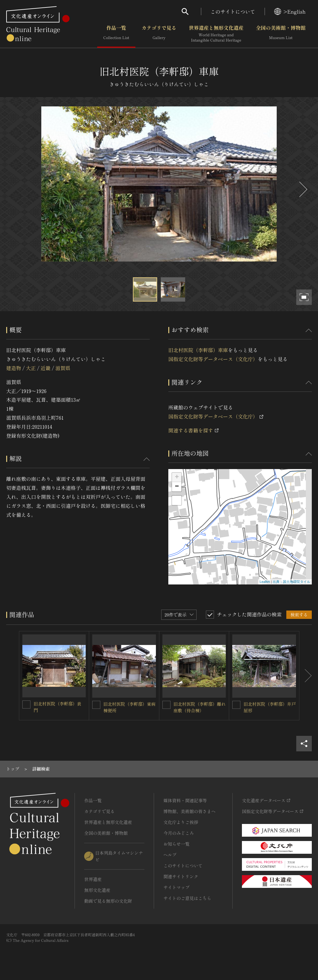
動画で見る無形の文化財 (108, 901)
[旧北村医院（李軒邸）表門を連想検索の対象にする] (26, 705)
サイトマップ (176, 887)
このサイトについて (233, 11)
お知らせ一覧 (176, 844)
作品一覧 (116, 34)
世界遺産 (93, 879)
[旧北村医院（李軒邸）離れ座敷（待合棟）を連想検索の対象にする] (166, 705)
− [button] (177, 487)
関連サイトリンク (181, 876)
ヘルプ (170, 855)
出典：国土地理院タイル (291, 582)
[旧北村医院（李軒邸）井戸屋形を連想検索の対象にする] (236, 705)
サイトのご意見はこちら (187, 898)
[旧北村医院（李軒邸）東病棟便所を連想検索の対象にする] (96, 705)
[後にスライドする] (302, 189)
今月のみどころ (179, 833)
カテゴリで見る (159, 34)
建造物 (14, 368)
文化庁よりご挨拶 (181, 822)
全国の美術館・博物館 (281, 34)
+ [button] (177, 477)
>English (290, 11)
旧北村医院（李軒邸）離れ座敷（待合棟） (200, 707)
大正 (31, 368)
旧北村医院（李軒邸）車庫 (198, 350)
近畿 (46, 368)
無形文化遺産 (97, 890)
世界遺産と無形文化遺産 (216, 34)
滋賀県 (63, 368)
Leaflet (265, 582)
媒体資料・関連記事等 (185, 800)
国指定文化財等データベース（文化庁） (213, 359)
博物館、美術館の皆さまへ (189, 811)
